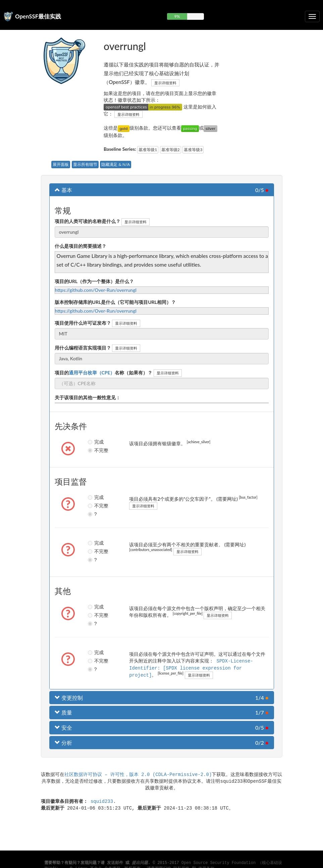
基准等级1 (148, 150)
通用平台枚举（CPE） (92, 373)
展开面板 (61, 164)
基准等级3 (193, 150)
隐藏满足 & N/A (116, 164)
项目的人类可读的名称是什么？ (88, 221)
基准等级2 (171, 150)
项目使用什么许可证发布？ (83, 323)
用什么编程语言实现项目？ (83, 348)
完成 (93, 442)
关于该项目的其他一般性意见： (88, 397)
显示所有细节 (85, 164)
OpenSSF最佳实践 (38, 16)
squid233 (102, 800)
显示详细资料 (165, 83)
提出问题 (140, 863)
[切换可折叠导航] (312, 16)
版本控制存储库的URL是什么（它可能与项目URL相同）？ (115, 302)
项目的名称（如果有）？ (104, 373)
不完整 (93, 450)
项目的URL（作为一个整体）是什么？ (94, 281)
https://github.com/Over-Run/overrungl (96, 290)
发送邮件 (115, 863)
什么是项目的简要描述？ (80, 246)
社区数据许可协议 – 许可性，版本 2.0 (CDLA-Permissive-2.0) (138, 773)
